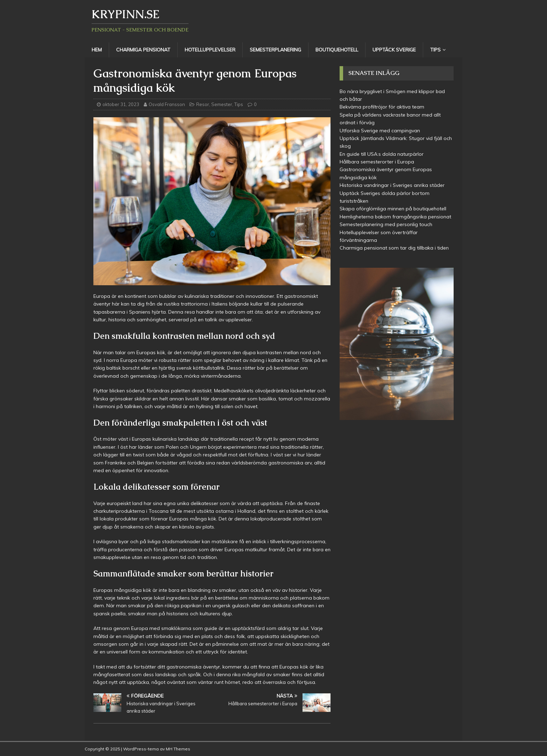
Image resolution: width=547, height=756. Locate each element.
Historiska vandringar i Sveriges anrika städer (392, 185)
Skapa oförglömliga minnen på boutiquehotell (393, 209)
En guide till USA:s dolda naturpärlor (382, 154)
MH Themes (178, 749)
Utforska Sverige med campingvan (380, 131)
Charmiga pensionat (143, 50)
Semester (222, 104)
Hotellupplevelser (210, 50)
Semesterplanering (275, 50)
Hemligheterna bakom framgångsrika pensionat (395, 217)
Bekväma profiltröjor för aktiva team (382, 107)
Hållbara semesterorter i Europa (377, 162)
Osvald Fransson (167, 104)
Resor (203, 104)
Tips (435, 50)
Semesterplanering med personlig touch (386, 224)
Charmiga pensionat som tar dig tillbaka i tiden (394, 248)
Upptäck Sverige (394, 50)
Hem (97, 50)
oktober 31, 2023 (121, 104)
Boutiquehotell (337, 50)
